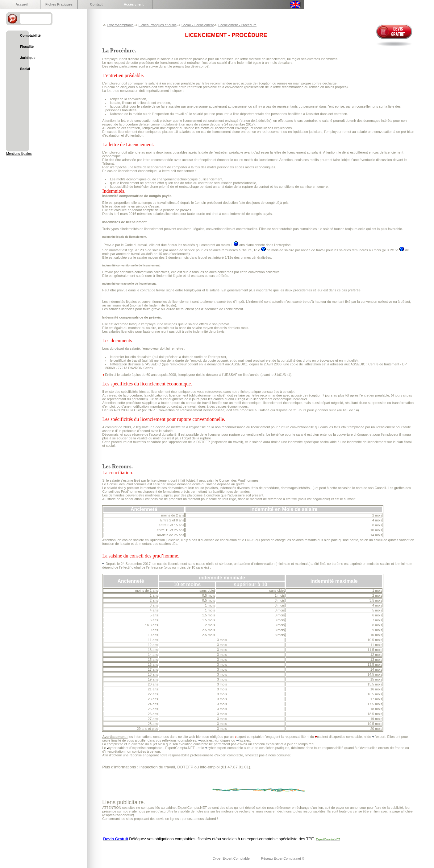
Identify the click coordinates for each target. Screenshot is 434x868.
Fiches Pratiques (59, 4)
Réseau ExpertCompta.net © (283, 858)
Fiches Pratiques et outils (158, 25)
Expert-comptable (120, 25)
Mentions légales (19, 154)
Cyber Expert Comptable (232, 858)
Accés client (134, 4)
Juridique (28, 58)
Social (25, 69)
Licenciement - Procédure (237, 25)
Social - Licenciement (198, 25)
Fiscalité (27, 47)
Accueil (21, 4)
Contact (96, 4)
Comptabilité (30, 35)
